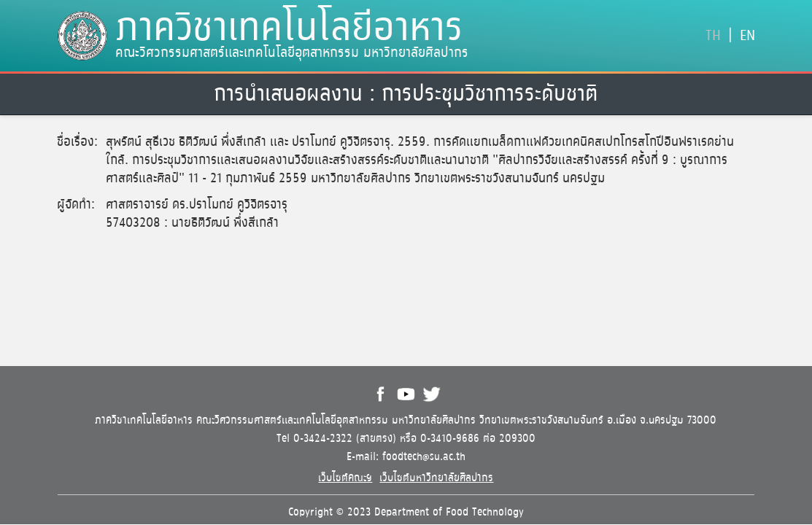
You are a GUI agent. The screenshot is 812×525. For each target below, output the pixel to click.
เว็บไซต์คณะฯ (345, 478)
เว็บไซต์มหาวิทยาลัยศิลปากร (436, 478)
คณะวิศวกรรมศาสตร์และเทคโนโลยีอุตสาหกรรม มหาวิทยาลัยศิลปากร (292, 53)
